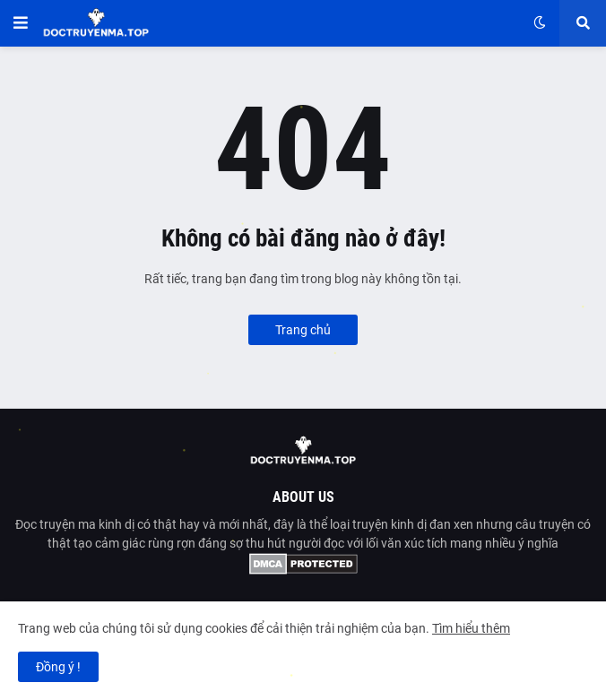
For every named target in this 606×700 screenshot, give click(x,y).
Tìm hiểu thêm (471, 628)
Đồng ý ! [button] (58, 667)
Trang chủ (303, 330)
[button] (21, 23)
